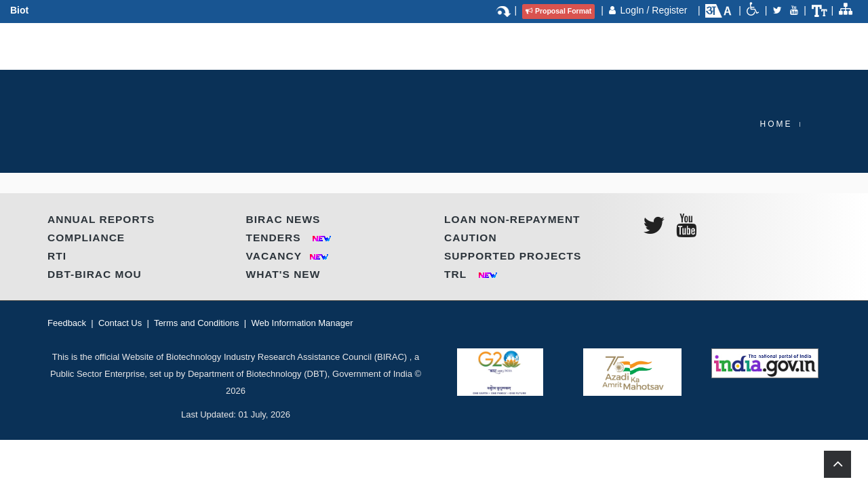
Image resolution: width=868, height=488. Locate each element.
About (162, 45)
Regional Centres (406, 45)
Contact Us (645, 45)
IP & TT (482, 45)
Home (776, 124)
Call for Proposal (559, 45)
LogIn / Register (655, 10)
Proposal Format (558, 11)
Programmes (226, 45)
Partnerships (310, 45)
